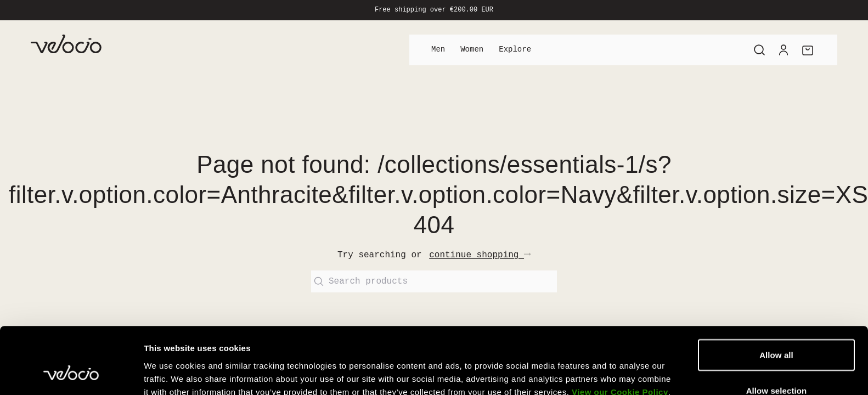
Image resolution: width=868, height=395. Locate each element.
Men (438, 50)
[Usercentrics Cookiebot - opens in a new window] (71, 356)
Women (472, 50)
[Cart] (808, 50)
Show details (576, 355)
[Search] (759, 50)
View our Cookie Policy (620, 311)
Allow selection (777, 309)
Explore (515, 50)
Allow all (776, 273)
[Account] (784, 50)
